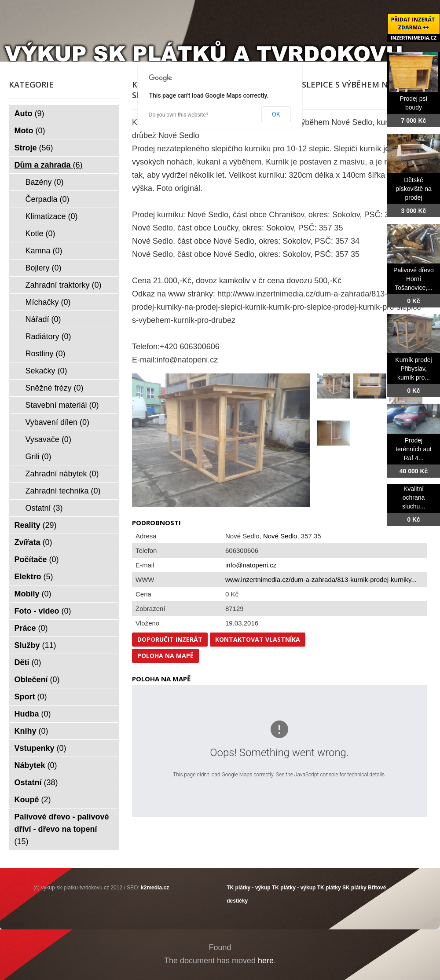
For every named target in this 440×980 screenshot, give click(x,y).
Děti (28, 662)
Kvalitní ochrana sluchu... (414, 497)
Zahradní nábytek (62, 474)
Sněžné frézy (55, 388)
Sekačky (46, 371)
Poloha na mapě (165, 656)
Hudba (33, 714)
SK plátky (354, 888)
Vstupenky (40, 748)
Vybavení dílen (57, 422)
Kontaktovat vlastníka (258, 639)
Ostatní (44, 508)
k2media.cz (155, 888)
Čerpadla (48, 199)
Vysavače (48, 439)
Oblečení (37, 680)
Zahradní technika (63, 491)
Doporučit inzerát (170, 639)
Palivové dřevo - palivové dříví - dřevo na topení (62, 829)
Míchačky (48, 302)
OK (276, 114)
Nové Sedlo (280, 536)
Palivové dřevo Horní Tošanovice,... (414, 279)
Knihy (31, 731)
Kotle (40, 234)
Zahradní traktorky (64, 285)
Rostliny (46, 354)
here (266, 961)
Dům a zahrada (49, 165)
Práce (31, 628)
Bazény (45, 182)
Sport (31, 697)
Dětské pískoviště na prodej (414, 189)
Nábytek (36, 765)
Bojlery (44, 268)
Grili (38, 457)
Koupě (33, 800)
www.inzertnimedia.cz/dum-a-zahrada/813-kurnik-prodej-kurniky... (321, 580)
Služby (35, 645)
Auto (29, 113)
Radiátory (48, 336)
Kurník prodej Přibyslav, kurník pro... (413, 369)
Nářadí (43, 319)
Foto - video (43, 611)
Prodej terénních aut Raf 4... (414, 449)
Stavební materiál (62, 405)
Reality (36, 525)
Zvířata (33, 542)
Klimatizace (52, 216)
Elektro (34, 577)
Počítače (37, 559)
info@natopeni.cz (251, 565)
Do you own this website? (179, 115)
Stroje (34, 148)
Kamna (44, 251)
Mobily (33, 594)
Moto (30, 131)
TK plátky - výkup (248, 888)
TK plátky (329, 888)
